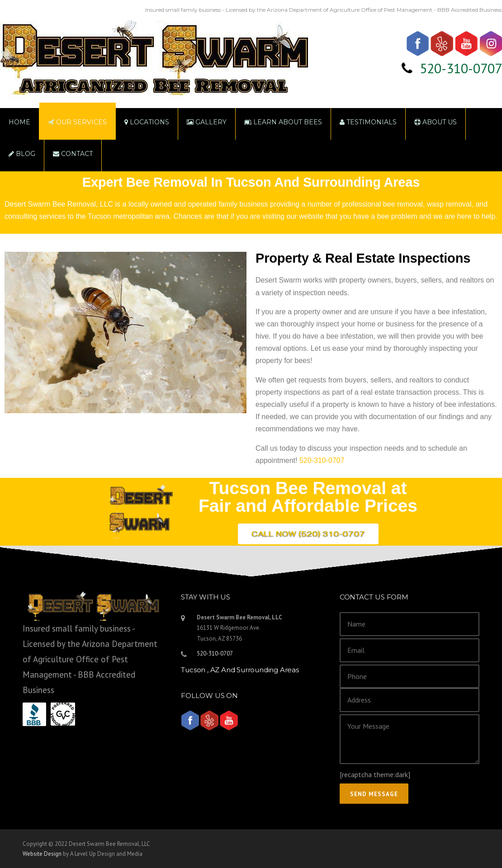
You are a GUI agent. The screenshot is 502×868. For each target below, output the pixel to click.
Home (19, 122)
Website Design (42, 854)
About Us (436, 122)
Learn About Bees (283, 122)
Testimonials (368, 122)
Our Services (77, 122)
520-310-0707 (461, 68)
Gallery (207, 122)
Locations (147, 122)
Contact (73, 154)
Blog (22, 154)
